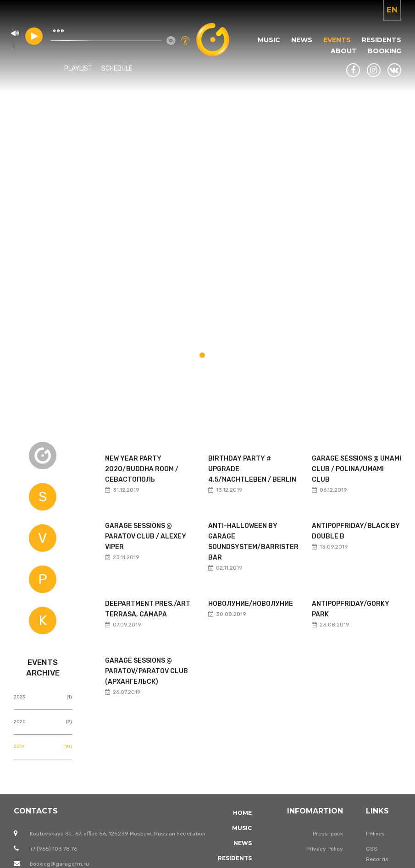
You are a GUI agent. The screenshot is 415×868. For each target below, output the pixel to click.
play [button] (34, 36)
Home (242, 813)
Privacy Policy (325, 849)
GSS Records (377, 854)
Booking (385, 51)
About (344, 51)
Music (269, 40)
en (392, 10)
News (302, 40)
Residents (382, 40)
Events (337, 40)
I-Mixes (375, 834)
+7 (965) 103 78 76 (53, 849)
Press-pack (328, 834)
